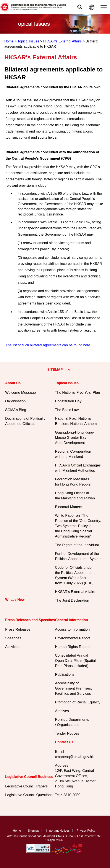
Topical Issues (28, 41)
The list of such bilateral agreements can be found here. (48, 345)
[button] (80, 7)
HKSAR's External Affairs (62, 41)
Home (9, 41)
